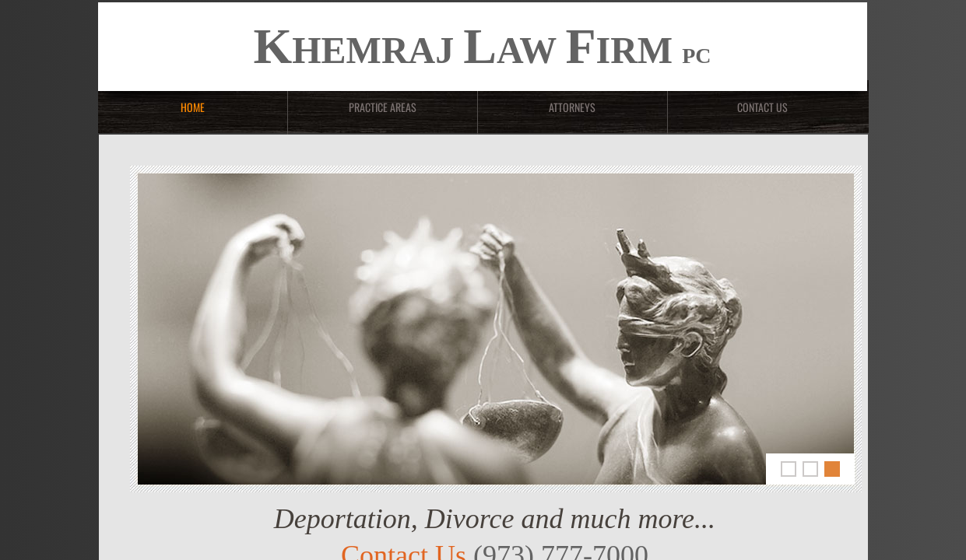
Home (193, 107)
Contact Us (762, 107)
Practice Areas (383, 107)
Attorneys (572, 107)
